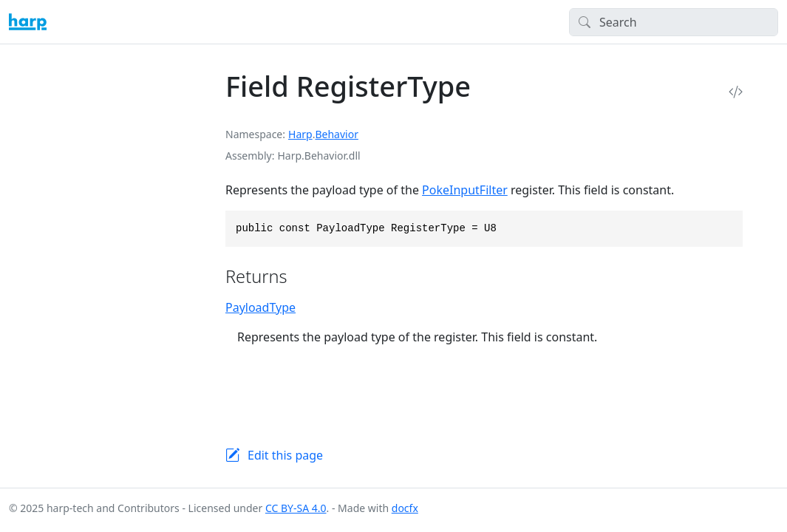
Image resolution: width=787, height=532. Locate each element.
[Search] (674, 22)
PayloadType (260, 307)
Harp (300, 134)
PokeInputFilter (465, 190)
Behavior (336, 134)
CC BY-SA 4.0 (296, 508)
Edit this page (285, 455)
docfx (405, 508)
